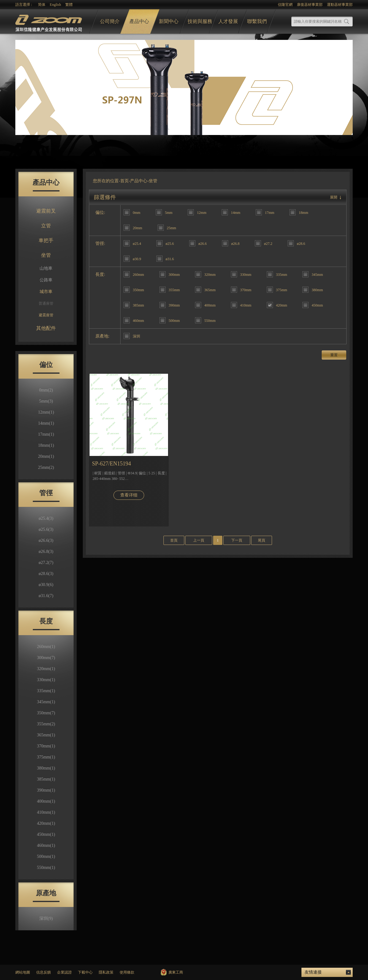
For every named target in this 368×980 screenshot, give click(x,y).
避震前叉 (46, 211)
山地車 (46, 268)
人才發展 (228, 21)
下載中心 (85, 972)
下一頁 (237, 540)
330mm (46, 680)
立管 (46, 226)
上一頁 (199, 540)
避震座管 (46, 315)
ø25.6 (46, 529)
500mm (46, 857)
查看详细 (129, 495)
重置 (334, 355)
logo (49, 22)
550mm (46, 868)
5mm (46, 401)
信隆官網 (285, 5)
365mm (46, 735)
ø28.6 (46, 574)
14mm (46, 423)
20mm (46, 456)
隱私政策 (106, 972)
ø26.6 (46, 540)
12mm (46, 412)
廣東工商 (176, 972)
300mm (46, 658)
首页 (125, 181)
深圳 (46, 918)
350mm (46, 713)
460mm (46, 845)
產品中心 (139, 21)
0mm (46, 390)
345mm (46, 702)
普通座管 (46, 303)
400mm (46, 801)
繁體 (69, 5)
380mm (46, 768)
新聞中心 (169, 21)
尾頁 (262, 540)
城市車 (46, 292)
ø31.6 (46, 596)
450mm (46, 834)
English (55, 5)
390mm (46, 790)
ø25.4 (46, 518)
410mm (46, 812)
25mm (46, 467)
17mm (46, 434)
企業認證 (64, 972)
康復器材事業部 (310, 5)
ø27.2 (46, 563)
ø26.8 (46, 552)
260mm (46, 647)
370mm (46, 746)
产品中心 (139, 181)
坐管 (46, 255)
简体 (42, 5)
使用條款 (127, 972)
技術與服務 (200, 21)
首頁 (174, 540)
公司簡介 (110, 21)
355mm (46, 724)
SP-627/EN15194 (111, 464)
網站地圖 (23, 972)
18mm (46, 445)
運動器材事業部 (340, 5)
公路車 (46, 280)
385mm (46, 779)
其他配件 (46, 328)
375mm (46, 757)
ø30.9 (46, 585)
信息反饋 (44, 972)
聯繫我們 (257, 21)
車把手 (46, 240)
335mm (46, 691)
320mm (46, 669)
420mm (46, 823)
